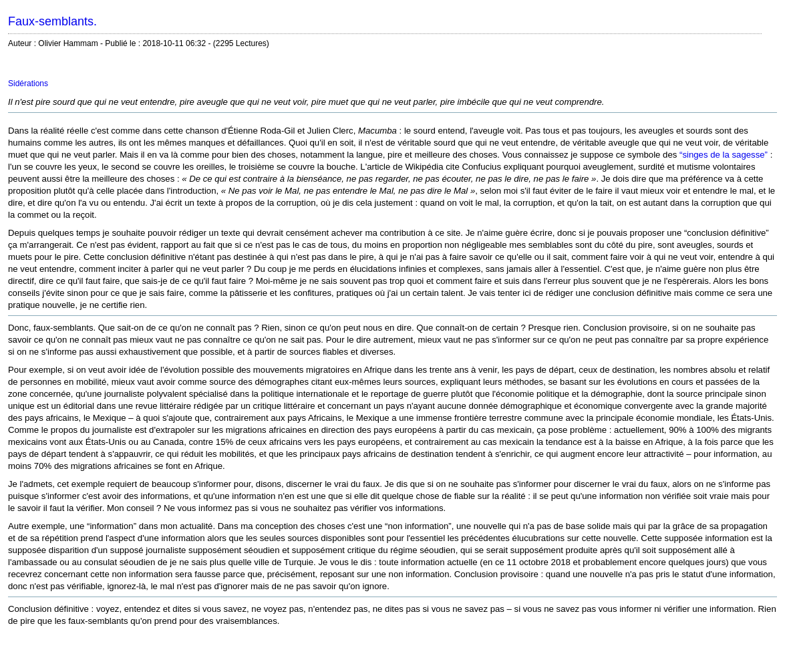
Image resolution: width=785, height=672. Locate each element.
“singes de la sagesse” (724, 155)
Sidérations (28, 83)
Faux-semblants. (52, 21)
